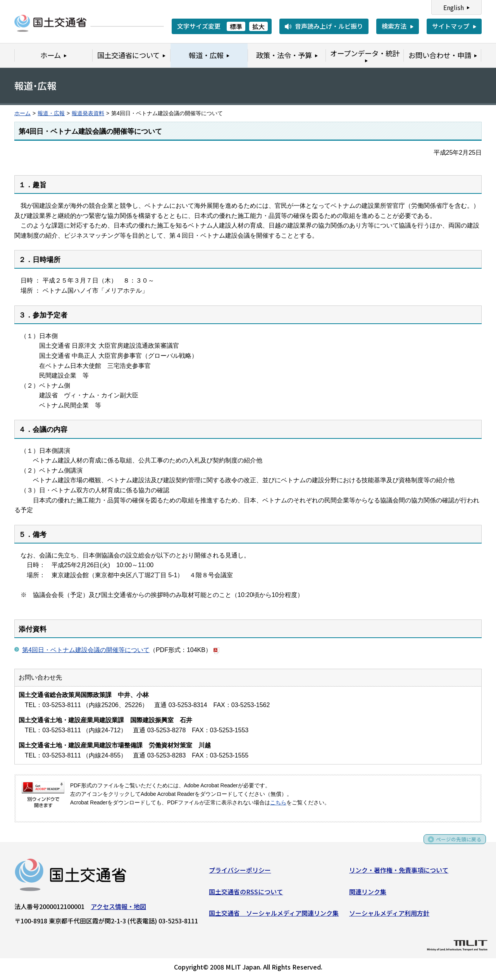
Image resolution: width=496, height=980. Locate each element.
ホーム (22, 113)
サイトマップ (451, 26)
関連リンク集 (368, 894)
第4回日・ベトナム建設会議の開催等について (86, 650)
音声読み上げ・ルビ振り (329, 26)
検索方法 (394, 26)
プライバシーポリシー (240, 873)
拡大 (258, 26)
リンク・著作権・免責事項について (399, 873)
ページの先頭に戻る (454, 845)
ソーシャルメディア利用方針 (389, 916)
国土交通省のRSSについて (246, 894)
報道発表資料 (88, 113)
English (454, 7)
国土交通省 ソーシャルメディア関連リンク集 (274, 916)
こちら (278, 803)
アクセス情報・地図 (118, 909)
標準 (236, 26)
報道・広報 (51, 113)
